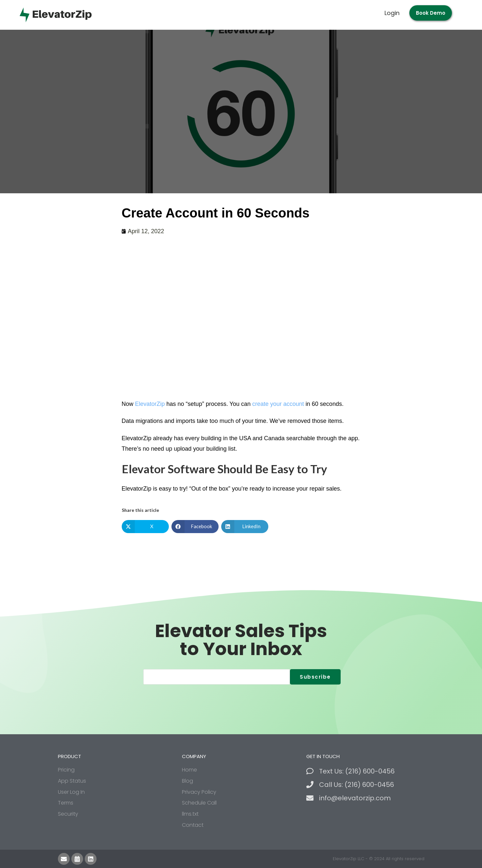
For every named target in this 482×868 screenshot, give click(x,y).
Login (392, 13)
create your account (278, 404)
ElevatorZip (150, 404)
